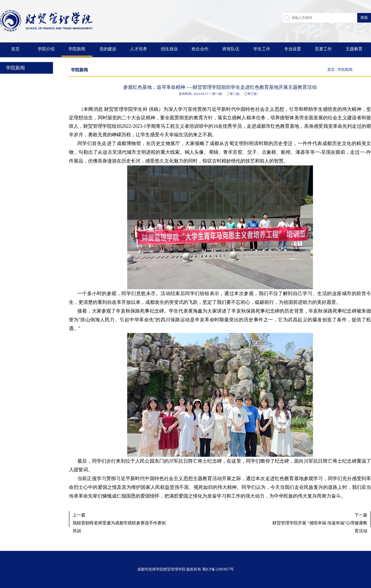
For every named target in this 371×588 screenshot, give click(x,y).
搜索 (364, 17)
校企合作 (200, 49)
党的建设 (108, 49)
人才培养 (139, 49)
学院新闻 (77, 49)
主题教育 (354, 49)
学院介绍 (46, 49)
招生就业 (169, 49)
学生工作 (262, 49)
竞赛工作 (323, 49)
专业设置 (293, 49)
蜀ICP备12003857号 (218, 569)
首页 (15, 49)
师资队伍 (231, 49)
